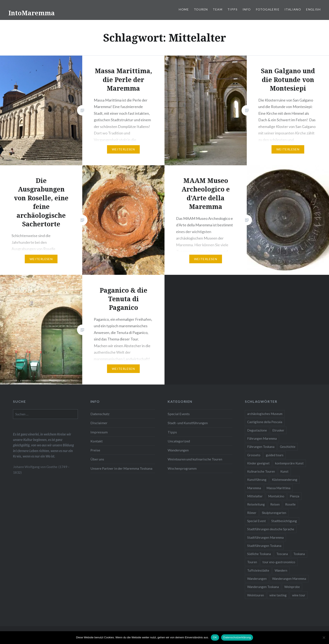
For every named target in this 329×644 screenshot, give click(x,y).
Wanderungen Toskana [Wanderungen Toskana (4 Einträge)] (263, 587)
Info (247, 9)
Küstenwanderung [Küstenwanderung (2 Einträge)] (285, 480)
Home (184, 9)
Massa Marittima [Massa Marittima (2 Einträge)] (278, 488)
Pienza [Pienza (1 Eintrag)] (294, 496)
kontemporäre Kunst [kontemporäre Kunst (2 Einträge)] (289, 463)
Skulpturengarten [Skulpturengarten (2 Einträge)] (274, 513)
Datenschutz (100, 414)
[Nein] (324, 637)
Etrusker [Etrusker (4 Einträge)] (278, 430)
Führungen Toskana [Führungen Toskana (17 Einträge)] (261, 447)
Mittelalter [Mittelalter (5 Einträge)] (255, 496)
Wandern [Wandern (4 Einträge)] (281, 570)
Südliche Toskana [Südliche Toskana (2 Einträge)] (259, 554)
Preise (95, 450)
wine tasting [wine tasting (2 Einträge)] (278, 595)
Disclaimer (99, 423)
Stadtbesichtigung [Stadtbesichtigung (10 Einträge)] (284, 521)
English (313, 9)
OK (215, 637)
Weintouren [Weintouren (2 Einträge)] (256, 595)
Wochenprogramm (182, 468)
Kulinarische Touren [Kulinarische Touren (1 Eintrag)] (261, 471)
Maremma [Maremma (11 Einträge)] (254, 488)
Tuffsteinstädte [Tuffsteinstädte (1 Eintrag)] (258, 570)
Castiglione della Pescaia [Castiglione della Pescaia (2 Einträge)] (265, 422)
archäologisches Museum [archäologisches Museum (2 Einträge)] (265, 414)
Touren (201, 9)
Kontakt (97, 441)
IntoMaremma (32, 13)
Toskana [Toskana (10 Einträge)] (299, 554)
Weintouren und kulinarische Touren (195, 459)
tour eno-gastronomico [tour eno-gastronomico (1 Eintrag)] (279, 562)
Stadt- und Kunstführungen (188, 423)
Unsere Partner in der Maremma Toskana (121, 468)
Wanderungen (178, 450)
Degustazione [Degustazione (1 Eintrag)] (257, 430)
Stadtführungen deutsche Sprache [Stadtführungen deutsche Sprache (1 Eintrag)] (271, 529)
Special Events (179, 414)
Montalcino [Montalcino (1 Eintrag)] (276, 496)
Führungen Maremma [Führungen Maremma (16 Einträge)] (262, 438)
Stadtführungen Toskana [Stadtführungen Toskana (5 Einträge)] (264, 546)
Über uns (97, 459)
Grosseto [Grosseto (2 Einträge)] (254, 455)
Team (218, 9)
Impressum (99, 432)
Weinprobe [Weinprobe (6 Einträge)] (292, 587)
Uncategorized (179, 441)
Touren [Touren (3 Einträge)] (252, 562)
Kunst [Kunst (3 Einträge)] (284, 471)
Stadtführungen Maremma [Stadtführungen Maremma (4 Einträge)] (265, 537)
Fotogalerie (268, 9)
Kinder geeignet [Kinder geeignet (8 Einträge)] (258, 463)
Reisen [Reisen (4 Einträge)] (275, 504)
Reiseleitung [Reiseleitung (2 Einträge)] (256, 504)
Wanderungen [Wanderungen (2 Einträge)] (257, 579)
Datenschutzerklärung (237, 637)
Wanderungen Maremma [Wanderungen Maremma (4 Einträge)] (289, 579)
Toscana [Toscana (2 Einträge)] (282, 554)
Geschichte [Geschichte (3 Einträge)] (288, 447)
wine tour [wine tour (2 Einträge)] (299, 595)
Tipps (232, 9)
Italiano (293, 9)
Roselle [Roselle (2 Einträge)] (290, 504)
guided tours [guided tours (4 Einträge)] (275, 455)
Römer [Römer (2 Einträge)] (252, 513)
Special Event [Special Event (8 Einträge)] (257, 521)
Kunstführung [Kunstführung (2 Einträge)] (257, 480)
